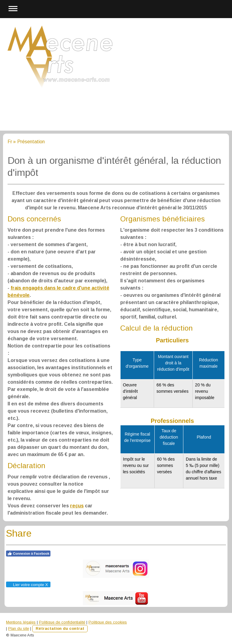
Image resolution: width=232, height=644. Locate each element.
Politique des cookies (108, 622)
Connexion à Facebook (28, 554)
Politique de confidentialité (62, 622)
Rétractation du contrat (60, 628)
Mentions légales (21, 622)
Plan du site (19, 628)
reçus (77, 506)
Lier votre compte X (28, 585)
